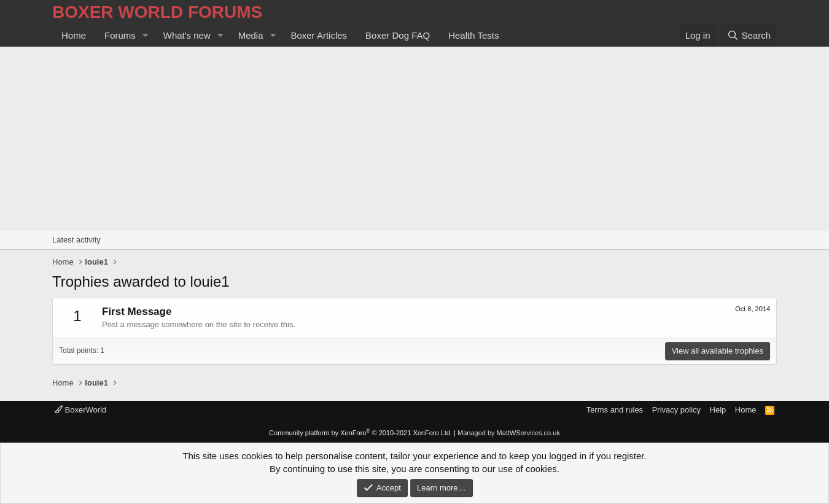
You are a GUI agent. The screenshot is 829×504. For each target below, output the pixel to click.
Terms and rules (615, 410)
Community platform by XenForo (360, 433)
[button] (146, 35)
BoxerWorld (80, 410)
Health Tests (473, 35)
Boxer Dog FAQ (398, 35)
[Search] (749, 35)
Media (251, 35)
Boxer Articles (319, 35)
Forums (120, 35)
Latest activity (76, 240)
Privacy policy (676, 410)
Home (74, 35)
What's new (187, 35)
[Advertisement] (414, 139)
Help (718, 410)
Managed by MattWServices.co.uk (509, 433)
